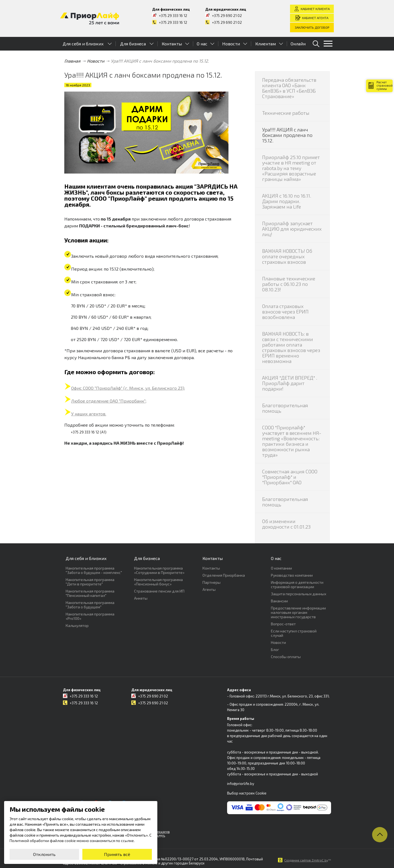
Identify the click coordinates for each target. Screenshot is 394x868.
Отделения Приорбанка (224, 575)
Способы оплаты (286, 657)
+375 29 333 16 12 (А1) (89, 432)
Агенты (209, 589)
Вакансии (279, 601)
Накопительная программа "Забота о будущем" (90, 605)
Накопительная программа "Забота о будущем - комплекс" (94, 570)
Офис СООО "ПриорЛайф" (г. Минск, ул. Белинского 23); (128, 388)
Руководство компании (292, 575)
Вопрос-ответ (283, 624)
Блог (275, 649)
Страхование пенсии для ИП (159, 591)
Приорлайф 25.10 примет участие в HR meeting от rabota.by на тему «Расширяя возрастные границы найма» (291, 168)
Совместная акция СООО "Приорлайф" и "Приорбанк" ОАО (290, 477)
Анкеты (141, 598)
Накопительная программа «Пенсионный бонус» (158, 582)
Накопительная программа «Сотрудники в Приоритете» (159, 570)
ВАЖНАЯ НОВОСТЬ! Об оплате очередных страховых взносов (287, 256)
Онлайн (298, 44)
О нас (202, 44)
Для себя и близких (83, 44)
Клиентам (266, 44)
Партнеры (212, 582)
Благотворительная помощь (285, 408)
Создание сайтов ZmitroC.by (306, 860)
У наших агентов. (89, 414)
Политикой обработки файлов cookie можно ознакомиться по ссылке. (72, 841)
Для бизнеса (133, 44)
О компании (281, 568)
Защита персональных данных (299, 594)
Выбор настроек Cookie (247, 793)
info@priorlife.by (241, 784)
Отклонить (44, 854)
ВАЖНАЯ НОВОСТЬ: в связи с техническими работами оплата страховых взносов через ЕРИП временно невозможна (291, 347)
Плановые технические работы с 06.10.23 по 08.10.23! (289, 284)
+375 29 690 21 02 (227, 16)
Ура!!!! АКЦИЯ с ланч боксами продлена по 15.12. (287, 135)
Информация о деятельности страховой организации (297, 584)
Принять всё (117, 854)
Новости (231, 44)
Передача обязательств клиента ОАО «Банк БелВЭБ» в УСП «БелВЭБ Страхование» (289, 88)
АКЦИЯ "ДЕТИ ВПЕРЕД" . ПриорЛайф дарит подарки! (290, 383)
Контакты (172, 44)
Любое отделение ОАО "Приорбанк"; (109, 401)
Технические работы (286, 113)
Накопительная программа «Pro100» (90, 616)
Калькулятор (77, 625)
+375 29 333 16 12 (173, 16)
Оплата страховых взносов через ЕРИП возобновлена (285, 312)
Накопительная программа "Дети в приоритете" (90, 582)
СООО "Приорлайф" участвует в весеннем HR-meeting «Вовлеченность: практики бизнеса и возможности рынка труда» (292, 441)
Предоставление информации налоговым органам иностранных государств (298, 612)
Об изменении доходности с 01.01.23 (286, 524)
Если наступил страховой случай (294, 633)
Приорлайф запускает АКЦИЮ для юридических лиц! (292, 229)
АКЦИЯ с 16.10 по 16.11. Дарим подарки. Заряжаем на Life (287, 201)
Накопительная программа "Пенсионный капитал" (90, 593)
